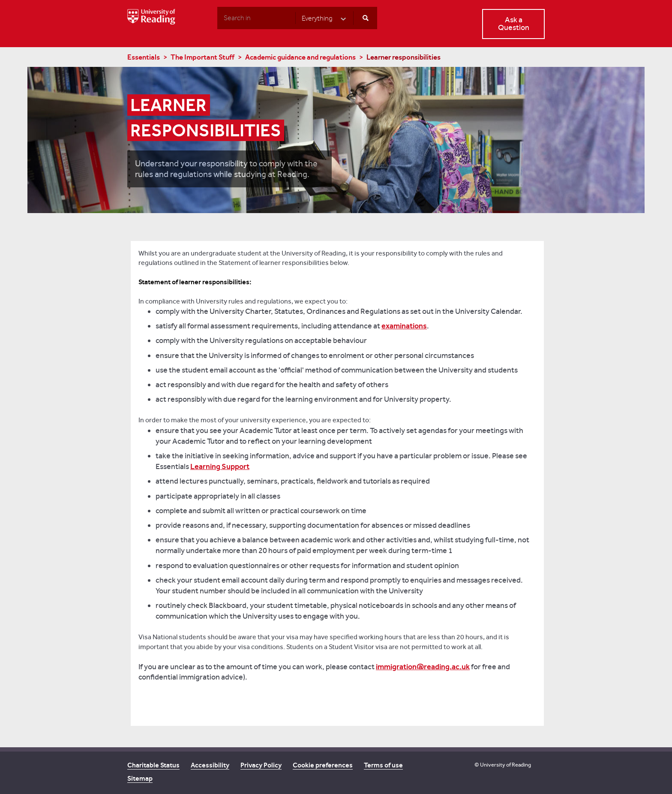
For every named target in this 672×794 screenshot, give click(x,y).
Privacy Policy (261, 765)
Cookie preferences (323, 765)
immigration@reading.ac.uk (423, 667)
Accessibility (210, 765)
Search (217, 18)
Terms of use (383, 765)
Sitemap (140, 778)
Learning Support (220, 466)
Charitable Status (153, 765)
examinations (404, 326)
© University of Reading (503, 765)
